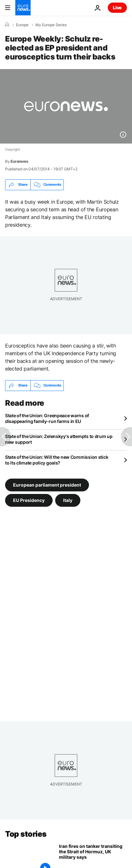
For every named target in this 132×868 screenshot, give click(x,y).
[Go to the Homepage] (23, 8)
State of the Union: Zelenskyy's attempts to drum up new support (59, 439)
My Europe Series (51, 25)
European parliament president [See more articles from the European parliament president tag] (47, 485)
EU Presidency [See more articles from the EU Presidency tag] (29, 500)
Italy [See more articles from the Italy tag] (68, 500)
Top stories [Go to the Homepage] (26, 834)
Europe (22, 25)
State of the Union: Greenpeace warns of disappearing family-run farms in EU (47, 418)
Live (117, 8)
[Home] (7, 25)
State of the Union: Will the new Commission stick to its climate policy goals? (57, 460)
